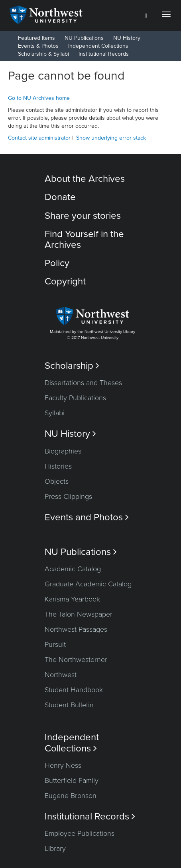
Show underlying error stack (111, 138)
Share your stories (83, 216)
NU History (127, 38)
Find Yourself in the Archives (84, 239)
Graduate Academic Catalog (88, 584)
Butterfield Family (72, 780)
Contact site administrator (39, 138)
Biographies (63, 451)
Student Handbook (74, 690)
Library (55, 849)
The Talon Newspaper (79, 614)
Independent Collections (98, 46)
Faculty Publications (75, 398)
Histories (58, 466)
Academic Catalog (73, 569)
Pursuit (55, 644)
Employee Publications (80, 833)
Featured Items (36, 38)
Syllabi (55, 413)
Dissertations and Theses (83, 383)
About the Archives (85, 179)
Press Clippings (68, 496)
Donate (60, 197)
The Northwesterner (76, 660)
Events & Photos (38, 46)
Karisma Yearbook (72, 599)
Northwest (61, 675)
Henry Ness (63, 765)
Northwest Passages (76, 629)
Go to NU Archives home (39, 98)
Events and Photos (87, 517)
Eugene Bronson (71, 796)
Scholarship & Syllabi (43, 54)
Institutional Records (104, 54)
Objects (57, 481)
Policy (57, 263)
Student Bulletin (69, 705)
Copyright (65, 281)
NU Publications (84, 38)
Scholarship (72, 366)
